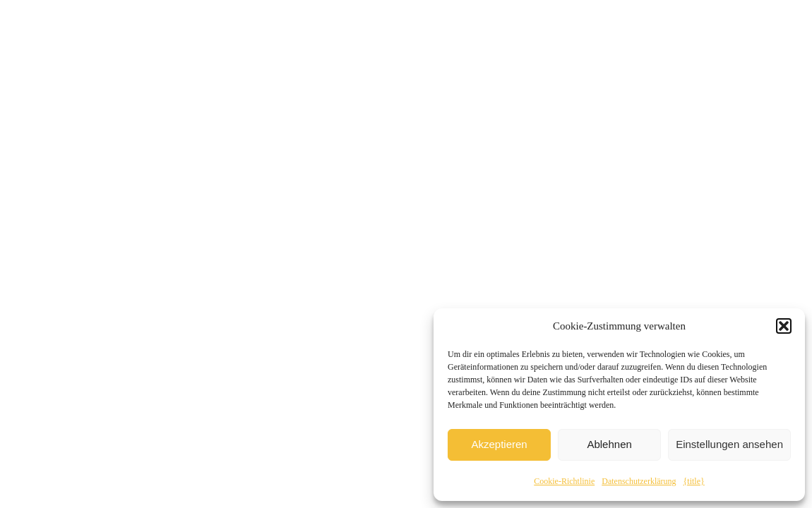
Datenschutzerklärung (639, 481)
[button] (784, 326)
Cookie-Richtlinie (564, 481)
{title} (694, 481)
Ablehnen (609, 444)
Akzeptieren (499, 444)
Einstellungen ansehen (729, 444)
